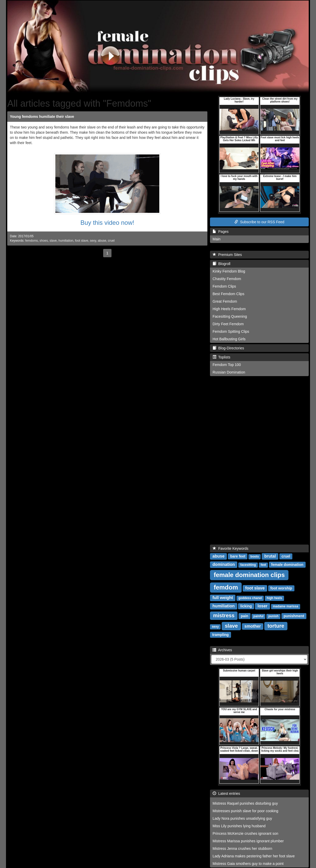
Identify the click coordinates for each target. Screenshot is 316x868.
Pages (220, 232)
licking (246, 606)
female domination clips (249, 575)
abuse (102, 241)
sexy (93, 241)
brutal (270, 556)
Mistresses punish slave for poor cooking (245, 811)
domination (224, 564)
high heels (274, 598)
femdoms (32, 241)
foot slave (82, 241)
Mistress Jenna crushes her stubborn (242, 849)
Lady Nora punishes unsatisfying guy (242, 818)
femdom (226, 587)
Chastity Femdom (227, 279)
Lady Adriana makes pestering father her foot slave (254, 856)
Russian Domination (229, 372)
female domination (287, 565)
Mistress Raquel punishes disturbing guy (245, 803)
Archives (222, 650)
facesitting (248, 565)
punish (273, 616)
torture (276, 626)
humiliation (66, 241)
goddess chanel (250, 598)
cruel (111, 241)
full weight (223, 598)
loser (262, 606)
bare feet (238, 556)
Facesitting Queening (230, 316)
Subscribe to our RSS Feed (259, 222)
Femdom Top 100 (227, 365)
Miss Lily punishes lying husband (239, 826)
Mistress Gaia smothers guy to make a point (248, 864)
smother (253, 626)
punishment (294, 616)
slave (53, 241)
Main (216, 239)
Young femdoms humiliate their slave (42, 117)
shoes (44, 241)
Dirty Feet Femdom (228, 324)
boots (255, 557)
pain (245, 616)
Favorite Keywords (231, 548)
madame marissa (285, 606)
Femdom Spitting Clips (231, 331)
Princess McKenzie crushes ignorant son (245, 833)
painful (258, 616)
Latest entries (226, 794)
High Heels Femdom (229, 309)
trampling (220, 635)
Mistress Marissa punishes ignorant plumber (248, 841)
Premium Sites (227, 255)
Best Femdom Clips (228, 294)
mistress (224, 615)
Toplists (221, 357)
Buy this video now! (107, 223)
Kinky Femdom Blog (229, 271)
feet (263, 565)
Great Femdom (225, 301)
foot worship (281, 588)
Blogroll (221, 264)
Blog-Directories (228, 348)
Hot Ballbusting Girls (229, 339)
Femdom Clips (224, 286)
